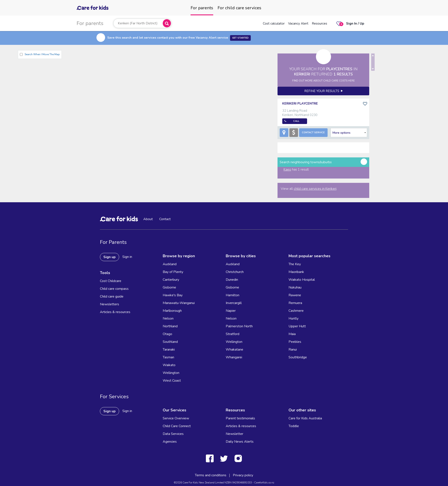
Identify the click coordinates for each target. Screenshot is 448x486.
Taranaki (169, 350)
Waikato (169, 365)
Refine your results (323, 91)
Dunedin (232, 280)
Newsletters (110, 304)
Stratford (233, 334)
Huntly (293, 318)
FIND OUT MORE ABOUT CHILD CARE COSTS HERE (323, 81)
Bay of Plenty (173, 272)
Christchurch (235, 272)
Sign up (110, 257)
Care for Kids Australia (305, 418)
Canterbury (171, 280)
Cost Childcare (111, 281)
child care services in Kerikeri (315, 189)
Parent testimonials (240, 418)
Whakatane (234, 350)
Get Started (240, 38)
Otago (167, 334)
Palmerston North (239, 326)
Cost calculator (274, 24)
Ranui (293, 350)
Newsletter (234, 434)
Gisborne (169, 287)
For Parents (113, 242)
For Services (114, 397)
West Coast (172, 381)
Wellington (171, 373)
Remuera (295, 303)
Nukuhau (295, 287)
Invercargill (234, 303)
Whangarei (234, 357)
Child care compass (114, 289)
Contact (165, 219)
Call (296, 121)
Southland (170, 342)
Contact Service (313, 132)
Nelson (168, 318)
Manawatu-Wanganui (179, 303)
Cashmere (296, 311)
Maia (292, 334)
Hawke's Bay (173, 295)
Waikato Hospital (302, 280)
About (148, 219)
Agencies (170, 442)
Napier (231, 311)
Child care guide (112, 296)
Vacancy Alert (298, 24)
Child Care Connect (177, 426)
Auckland (170, 264)
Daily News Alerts (240, 442)
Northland (170, 326)
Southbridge (298, 357)
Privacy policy (243, 475)
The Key (295, 264)
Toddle (294, 426)
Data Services (173, 434)
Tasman (168, 357)
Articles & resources (115, 312)
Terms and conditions (211, 475)
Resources (319, 24)
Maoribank (296, 272)
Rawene (295, 295)
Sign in (127, 257)
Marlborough (172, 311)
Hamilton (233, 295)
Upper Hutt (297, 326)
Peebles (295, 342)
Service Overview (176, 418)
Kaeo (287, 169)
